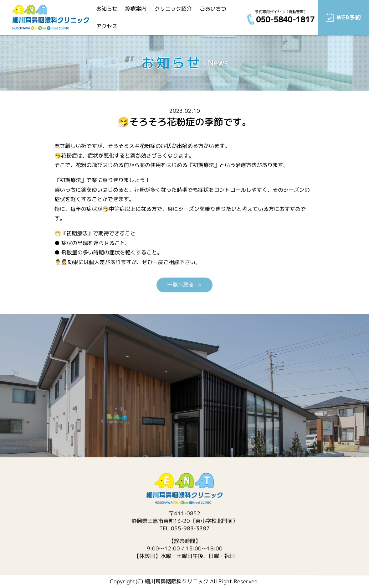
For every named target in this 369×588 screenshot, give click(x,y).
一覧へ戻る (181, 285)
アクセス (107, 26)
